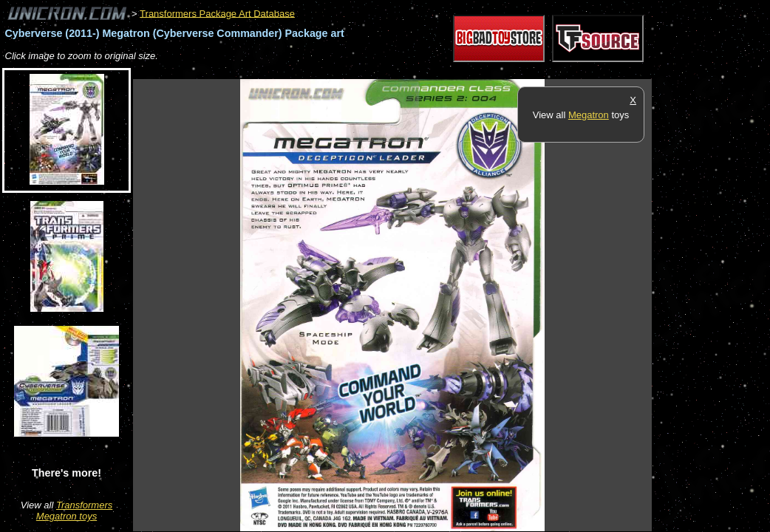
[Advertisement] (402, 71)
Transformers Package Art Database (217, 13)
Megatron (589, 115)
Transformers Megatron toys (74, 511)
